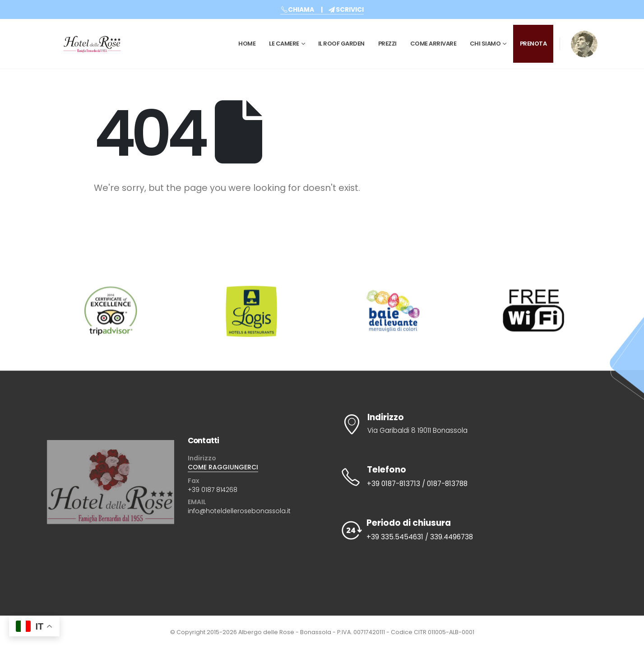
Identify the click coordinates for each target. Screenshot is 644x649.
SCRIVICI (346, 9)
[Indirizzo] (463, 424)
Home (247, 44)
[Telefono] (463, 477)
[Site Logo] (92, 44)
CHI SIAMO (485, 44)
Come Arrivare (433, 44)
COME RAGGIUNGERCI (223, 467)
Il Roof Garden (341, 44)
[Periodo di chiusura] (463, 530)
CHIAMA (297, 9)
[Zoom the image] (584, 37)
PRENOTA (533, 44)
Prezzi (387, 44)
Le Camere (284, 44)
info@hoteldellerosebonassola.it (239, 511)
